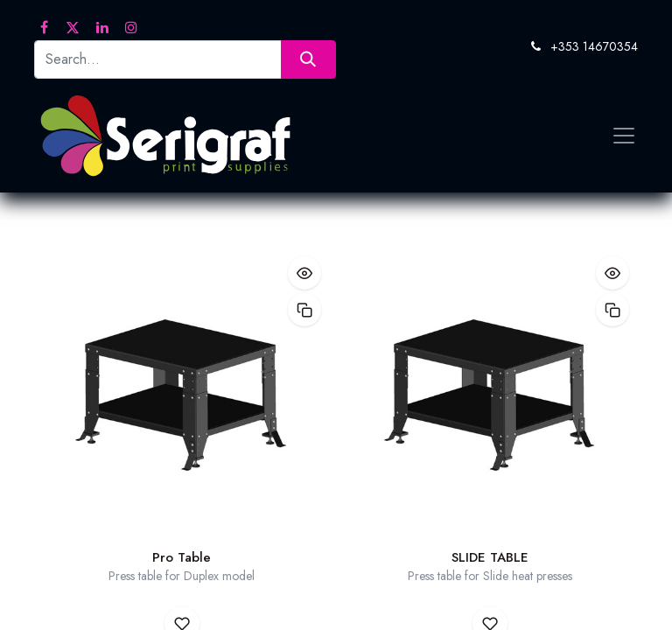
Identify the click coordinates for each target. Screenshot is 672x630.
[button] (304, 273)
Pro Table (182, 557)
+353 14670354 (594, 46)
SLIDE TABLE (490, 557)
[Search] (308, 59)
